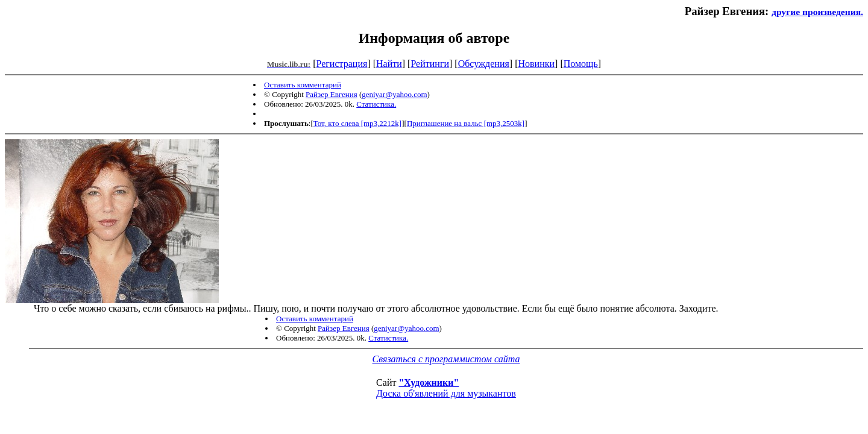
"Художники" (429, 382)
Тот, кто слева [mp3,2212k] (357, 123)
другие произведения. (817, 12)
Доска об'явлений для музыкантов (446, 393)
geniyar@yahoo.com (394, 94)
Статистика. (376, 104)
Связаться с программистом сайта (446, 359)
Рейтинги (430, 64)
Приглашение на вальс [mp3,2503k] (466, 123)
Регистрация (342, 64)
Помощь (581, 64)
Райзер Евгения (332, 94)
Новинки (536, 64)
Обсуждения (484, 64)
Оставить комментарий (303, 85)
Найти (389, 64)
